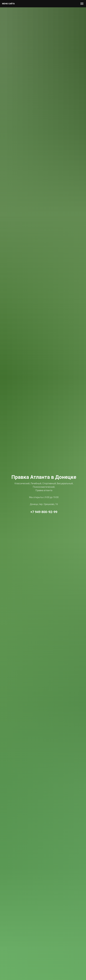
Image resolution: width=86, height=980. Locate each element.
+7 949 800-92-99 (44, 512)
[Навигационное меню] (82, 4)
